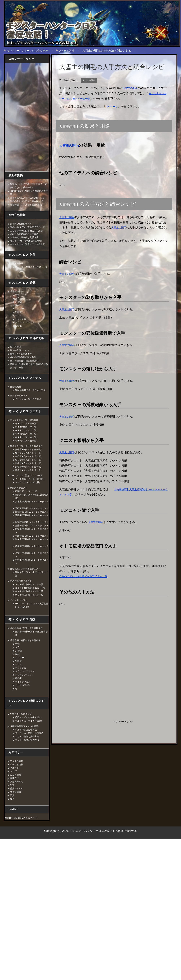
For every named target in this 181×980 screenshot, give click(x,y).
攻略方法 (15, 816)
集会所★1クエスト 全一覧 (30, 463)
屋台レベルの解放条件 (23, 364)
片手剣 (19, 312)
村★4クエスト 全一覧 (28, 447)
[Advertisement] (90, 635)
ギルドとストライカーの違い (32, 758)
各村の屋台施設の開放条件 (25, 367)
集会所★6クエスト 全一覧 (30, 480)
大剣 (18, 305)
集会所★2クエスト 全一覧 (30, 467)
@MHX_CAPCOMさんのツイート (25, 856)
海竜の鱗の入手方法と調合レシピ (29, 208)
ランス (19, 326)
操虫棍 (19, 336)
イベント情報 (18, 802)
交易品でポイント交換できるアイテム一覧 (87, 576)
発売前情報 (16, 830)
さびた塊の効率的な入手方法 (27, 241)
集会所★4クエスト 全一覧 (30, 473)
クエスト (15, 806)
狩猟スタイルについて (23, 752)
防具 (13, 833)
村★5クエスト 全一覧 (28, 451)
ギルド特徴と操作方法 (28, 767)
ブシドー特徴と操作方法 (29, 778)
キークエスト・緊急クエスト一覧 (29, 489)
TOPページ (113, 106)
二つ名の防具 (18, 274)
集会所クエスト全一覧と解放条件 (29, 460)
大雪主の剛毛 (131, 88)
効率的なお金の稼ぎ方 (23, 227)
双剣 (18, 315)
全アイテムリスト (20, 409)
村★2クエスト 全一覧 (28, 441)
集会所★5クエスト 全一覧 (30, 477)
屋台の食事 (16, 357)
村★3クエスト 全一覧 (28, 444)
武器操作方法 (18, 302)
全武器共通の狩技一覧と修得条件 (29, 666)
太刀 (18, 308)
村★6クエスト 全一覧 (28, 454)
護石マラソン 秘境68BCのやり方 (29, 248)
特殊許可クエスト (20, 505)
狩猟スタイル (18, 826)
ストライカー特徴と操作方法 (32, 771)
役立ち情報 (16, 812)
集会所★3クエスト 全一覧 (30, 470)
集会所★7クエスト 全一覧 (30, 484)
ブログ (14, 809)
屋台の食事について (21, 361)
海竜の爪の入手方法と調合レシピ (29, 204)
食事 (13, 836)
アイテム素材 (90, 80)
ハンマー (20, 319)
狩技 (13, 823)
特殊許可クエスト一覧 (28, 508)
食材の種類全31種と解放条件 (27, 371)
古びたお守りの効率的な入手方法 (29, 237)
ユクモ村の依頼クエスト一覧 (32, 619)
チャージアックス (25, 712)
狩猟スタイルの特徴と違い (30, 755)
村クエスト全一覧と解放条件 (27, 434)
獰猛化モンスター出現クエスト (28, 603)
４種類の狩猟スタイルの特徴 (27, 764)
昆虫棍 (19, 716)
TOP (30, 50)
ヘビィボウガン (24, 723)
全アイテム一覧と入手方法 (30, 413)
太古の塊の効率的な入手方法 (27, 244)
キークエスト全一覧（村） (30, 499)
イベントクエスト (20, 638)
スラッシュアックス (27, 333)
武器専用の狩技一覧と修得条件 (28, 678)
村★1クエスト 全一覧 (28, 437)
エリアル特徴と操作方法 (29, 774)
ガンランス (21, 329)
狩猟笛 (19, 322)
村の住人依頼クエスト (23, 615)
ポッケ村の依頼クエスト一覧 (32, 632)
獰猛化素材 (16, 397)
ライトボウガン (24, 719)
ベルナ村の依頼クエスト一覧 (32, 629)
